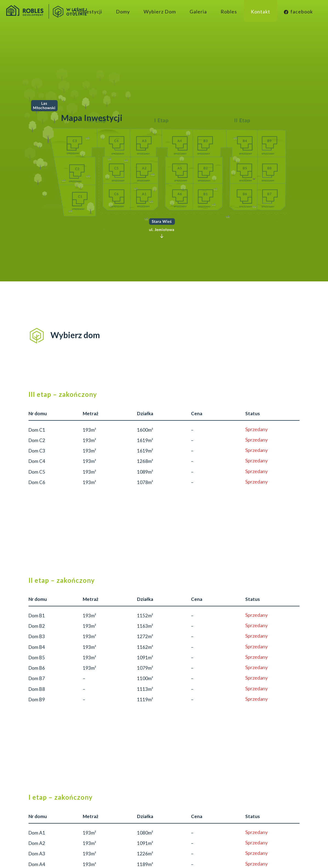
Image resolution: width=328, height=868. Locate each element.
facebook (298, 12)
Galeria (198, 12)
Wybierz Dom (160, 12)
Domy (123, 12)
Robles (229, 12)
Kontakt (260, 12)
